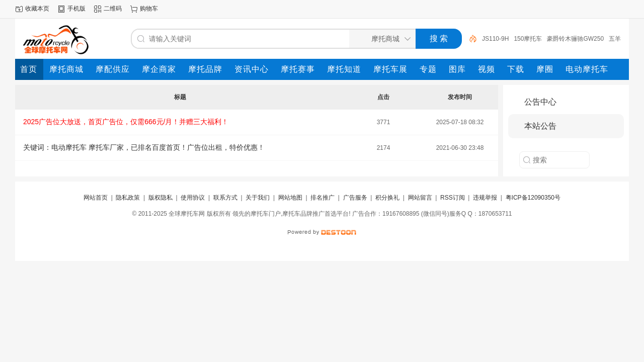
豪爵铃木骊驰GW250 (575, 39)
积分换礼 (387, 198)
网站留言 (420, 198)
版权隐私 (160, 198)
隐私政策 (128, 198)
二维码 (113, 9)
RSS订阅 (453, 198)
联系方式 (225, 198)
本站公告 (540, 126)
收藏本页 (37, 9)
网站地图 (290, 198)
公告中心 (540, 102)
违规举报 (485, 198)
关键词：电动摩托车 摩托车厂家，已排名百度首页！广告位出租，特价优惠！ (144, 147)
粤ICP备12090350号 (533, 198)
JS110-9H (495, 39)
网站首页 (96, 198)
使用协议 (193, 198)
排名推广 (323, 198)
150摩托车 (528, 39)
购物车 (149, 9)
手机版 (76, 9)
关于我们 (258, 198)
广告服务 (355, 198)
